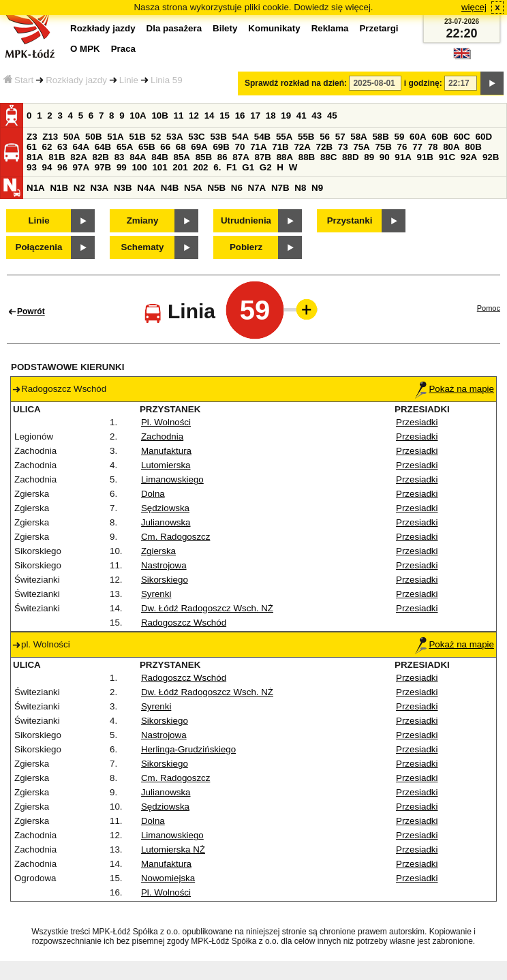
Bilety (225, 28)
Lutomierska (166, 465)
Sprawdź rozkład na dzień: (296, 83)
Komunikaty (274, 28)
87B (262, 157)
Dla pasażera (174, 28)
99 (122, 167)
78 (433, 147)
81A (35, 157)
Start (18, 80)
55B (306, 137)
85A (181, 157)
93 (32, 167)
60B (440, 137)
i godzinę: (423, 83)
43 (317, 116)
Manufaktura (166, 451)
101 (159, 167)
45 (332, 116)
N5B (216, 188)
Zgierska (158, 551)
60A (418, 137)
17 (255, 116)
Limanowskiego (172, 479)
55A (284, 137)
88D (350, 157)
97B (103, 167)
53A (174, 137)
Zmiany (143, 220)
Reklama (330, 28)
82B (100, 157)
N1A (36, 188)
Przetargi (379, 28)
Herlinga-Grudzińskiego (188, 749)
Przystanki (350, 220)
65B (147, 147)
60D (484, 137)
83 (120, 157)
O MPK (85, 49)
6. (217, 167)
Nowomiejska (168, 878)
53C (196, 137)
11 (179, 116)
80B (473, 147)
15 (225, 116)
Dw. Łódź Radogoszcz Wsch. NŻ (207, 608)
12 (194, 116)
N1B (59, 188)
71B (280, 147)
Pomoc (489, 308)
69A (199, 147)
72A (302, 147)
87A (241, 157)
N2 (79, 188)
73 (343, 147)
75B (383, 147)
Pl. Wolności (166, 422)
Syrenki (156, 594)
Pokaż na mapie (455, 389)
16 (240, 116)
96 (62, 167)
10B (159, 116)
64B (103, 147)
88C (328, 157)
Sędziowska (165, 508)
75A (361, 147)
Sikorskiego (165, 580)
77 (417, 147)
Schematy (143, 247)
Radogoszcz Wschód (184, 623)
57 (340, 137)
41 (302, 116)
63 (62, 147)
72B (324, 147)
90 (385, 157)
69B (221, 147)
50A (72, 137)
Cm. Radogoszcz (175, 537)
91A (403, 157)
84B (159, 157)
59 (400, 137)
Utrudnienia (246, 220)
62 (47, 147)
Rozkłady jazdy (76, 80)
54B (262, 137)
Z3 (32, 137)
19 (286, 116)
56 (325, 137)
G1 (248, 167)
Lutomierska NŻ (173, 849)
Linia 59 (167, 80)
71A (258, 147)
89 (369, 157)
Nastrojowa (164, 565)
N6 (237, 188)
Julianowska (166, 522)
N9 (317, 188)
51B (137, 137)
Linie (129, 80)
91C (447, 157)
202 (200, 167)
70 (240, 147)
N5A (193, 188)
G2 (266, 167)
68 (181, 147)
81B (57, 157)
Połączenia (39, 247)
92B (491, 157)
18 (271, 116)
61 (32, 147)
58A (358, 137)
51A (115, 137)
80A (451, 147)
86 (222, 157)
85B (204, 157)
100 (139, 167)
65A (125, 147)
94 (47, 167)
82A (78, 157)
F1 (232, 167)
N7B (280, 188)
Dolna (153, 494)
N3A (100, 188)
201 (180, 167)
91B (425, 157)
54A (241, 137)
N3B (123, 188)
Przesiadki (417, 422)
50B (93, 137)
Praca (123, 49)
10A (138, 116)
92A (469, 157)
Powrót (31, 311)
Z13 (50, 137)
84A (138, 157)
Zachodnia (162, 437)
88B (307, 157)
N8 (300, 188)
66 (165, 147)
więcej (474, 7)
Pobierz (246, 247)
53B (218, 137)
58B (380, 137)
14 (210, 116)
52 (156, 137)
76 (402, 147)
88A (285, 157)
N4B (170, 188)
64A (81, 147)
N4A (146, 188)
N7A (257, 188)
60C (461, 137)
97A (81, 167)
